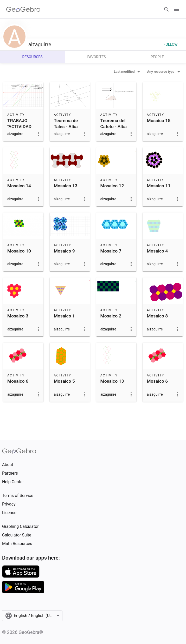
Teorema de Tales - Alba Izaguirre (66, 126)
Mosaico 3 (18, 316)
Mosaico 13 (66, 186)
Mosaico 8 (157, 316)
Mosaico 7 (111, 251)
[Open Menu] (177, 9)
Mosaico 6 (18, 381)
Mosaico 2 (111, 316)
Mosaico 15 (159, 121)
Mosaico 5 (64, 381)
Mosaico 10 (19, 251)
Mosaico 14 (19, 186)
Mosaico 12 (112, 186)
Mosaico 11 (159, 186)
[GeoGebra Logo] (23, 9)
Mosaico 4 (157, 251)
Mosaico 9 (64, 251)
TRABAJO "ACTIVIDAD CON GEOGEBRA (19, 129)
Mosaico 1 (64, 316)
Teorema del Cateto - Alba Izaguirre (114, 126)
